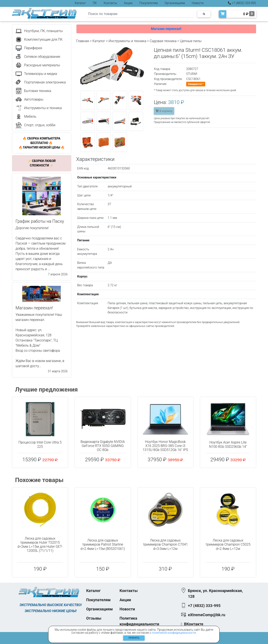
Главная (83, 41)
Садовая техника (163, 41)
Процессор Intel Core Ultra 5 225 (40, 444)
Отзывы (94, 618)
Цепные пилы (191, 41)
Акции (128, 3)
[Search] (141, 14)
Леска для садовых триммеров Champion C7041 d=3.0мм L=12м (165, 544)
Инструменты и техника (127, 41)
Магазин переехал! (166, 29)
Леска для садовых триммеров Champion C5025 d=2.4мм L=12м (228, 544)
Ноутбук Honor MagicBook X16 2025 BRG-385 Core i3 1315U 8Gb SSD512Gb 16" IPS (165, 446)
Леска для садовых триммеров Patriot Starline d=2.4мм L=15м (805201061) (103, 544)
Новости (198, 3)
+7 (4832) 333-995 (242, 3)
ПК (95, 3)
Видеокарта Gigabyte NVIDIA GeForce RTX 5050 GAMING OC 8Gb (103, 446)
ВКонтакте (194, 624)
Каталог (80, 3)
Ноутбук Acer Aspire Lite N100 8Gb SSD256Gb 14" (228, 444)
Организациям (175, 3)
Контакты (110, 3)
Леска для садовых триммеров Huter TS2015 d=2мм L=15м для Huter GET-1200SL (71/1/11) (40, 545)
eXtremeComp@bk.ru (207, 615)
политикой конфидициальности (174, 633)
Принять (134, 638)
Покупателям (149, 3)
